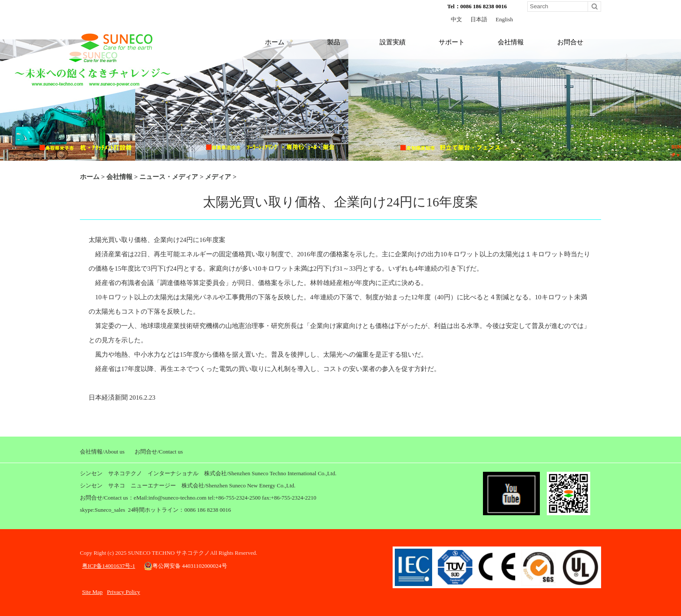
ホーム (275, 42)
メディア (218, 177)
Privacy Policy (123, 592)
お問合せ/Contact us (159, 452)
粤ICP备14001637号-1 (109, 566)
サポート (452, 42)
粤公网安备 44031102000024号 (185, 566)
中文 (456, 19)
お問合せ (570, 42)
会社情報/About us (102, 452)
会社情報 (511, 42)
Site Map (92, 592)
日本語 (479, 19)
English (504, 19)
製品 (334, 42)
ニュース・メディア (169, 177)
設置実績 (393, 42)
